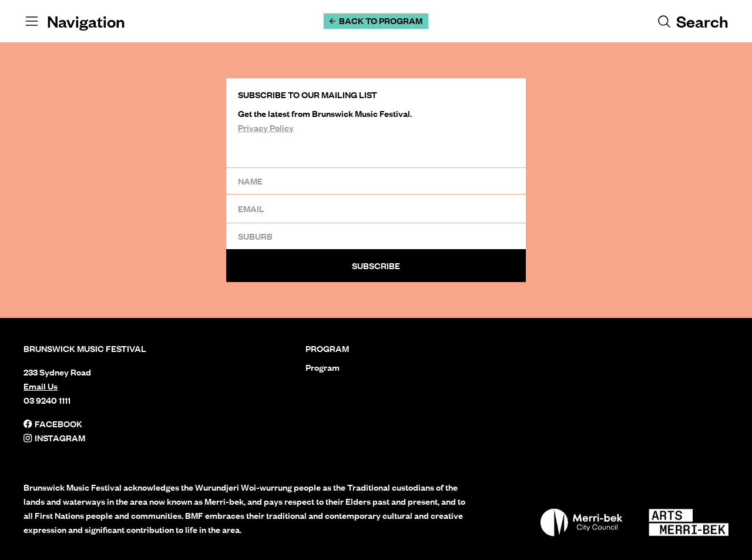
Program (323, 367)
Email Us (41, 386)
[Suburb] (376, 236)
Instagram (54, 438)
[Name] (376, 181)
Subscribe (376, 266)
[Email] (376, 208)
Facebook (53, 424)
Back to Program (376, 21)
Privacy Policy (266, 128)
